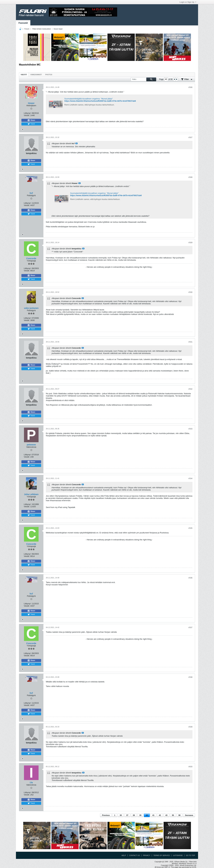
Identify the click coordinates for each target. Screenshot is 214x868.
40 (147, 815)
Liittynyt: (27, 113)
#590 (190, 292)
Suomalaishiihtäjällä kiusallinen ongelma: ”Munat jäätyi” (89, 99)
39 (140, 815)
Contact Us (135, 855)
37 (127, 815)
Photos (49, 75)
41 (153, 815)
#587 (190, 137)
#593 (190, 429)
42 (160, 815)
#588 (190, 177)
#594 (190, 479)
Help (124, 855)
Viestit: (27, 115)
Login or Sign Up (188, 2)
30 (121, 815)
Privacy (147, 855)
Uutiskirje (178, 855)
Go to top (190, 855)
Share (31, 120)
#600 (190, 767)
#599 (190, 727)
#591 (190, 342)
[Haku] (143, 79)
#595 (190, 528)
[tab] (24, 75)
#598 (190, 677)
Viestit (24, 75)
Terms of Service (162, 855)
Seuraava (189, 815)
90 (179, 815)
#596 (190, 578)
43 (166, 815)
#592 (190, 389)
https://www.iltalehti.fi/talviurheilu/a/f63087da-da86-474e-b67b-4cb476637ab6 (100, 101)
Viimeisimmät (36, 75)
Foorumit (23, 23)
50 (173, 815)
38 (134, 815)
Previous (106, 815)
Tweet (31, 124)
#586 (190, 87)
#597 (190, 628)
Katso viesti (76, 143)
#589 (190, 243)
